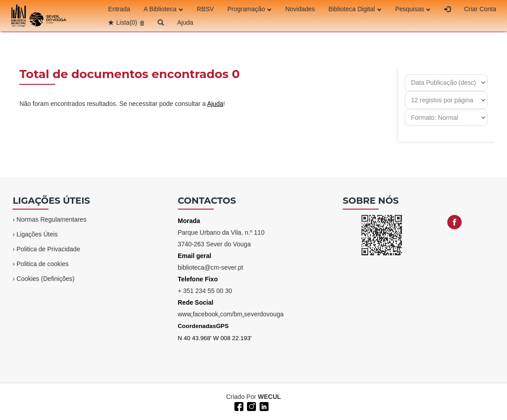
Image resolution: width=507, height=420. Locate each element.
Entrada (119, 9)
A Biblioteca (163, 9)
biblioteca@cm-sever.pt (211, 267)
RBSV (205, 9)
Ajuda (185, 22)
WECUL (269, 397)
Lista (127, 22)
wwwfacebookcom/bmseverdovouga (231, 314)
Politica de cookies (43, 264)
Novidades (300, 9)
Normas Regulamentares (52, 219)
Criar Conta (480, 9)
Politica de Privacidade (48, 249)
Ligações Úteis (37, 234)
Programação (249, 9)
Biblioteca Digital (355, 9)
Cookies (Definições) (46, 279)
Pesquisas (413, 9)
